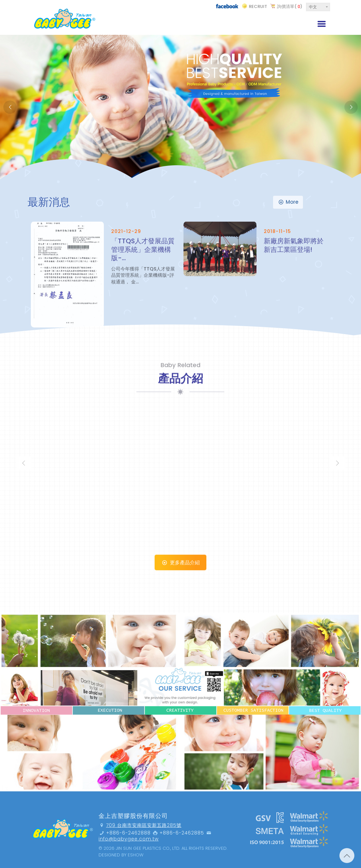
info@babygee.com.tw (129, 839)
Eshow (136, 855)
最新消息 (49, 202)
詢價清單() (290, 6)
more (288, 202)
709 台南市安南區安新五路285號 (144, 825)
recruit (258, 6)
